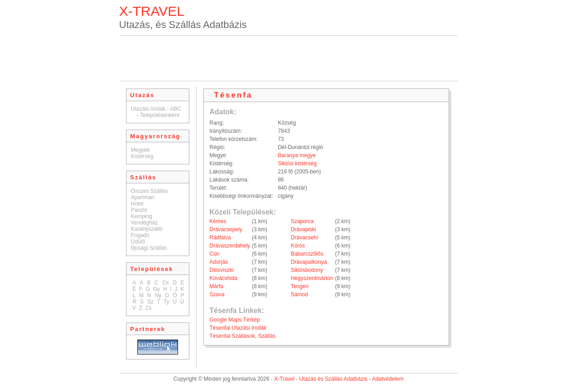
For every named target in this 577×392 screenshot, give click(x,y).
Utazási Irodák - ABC (156, 109)
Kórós (298, 246)
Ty (167, 302)
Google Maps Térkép (235, 320)
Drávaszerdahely (230, 246)
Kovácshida (224, 278)
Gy (156, 289)
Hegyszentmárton (312, 278)
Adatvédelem (388, 379)
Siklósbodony (307, 270)
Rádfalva (220, 238)
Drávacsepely (226, 229)
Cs (166, 283)
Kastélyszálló (147, 229)
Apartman (143, 197)
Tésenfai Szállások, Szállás (243, 336)
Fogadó (140, 235)
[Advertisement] (289, 58)
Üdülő (138, 242)
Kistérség (142, 156)
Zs (148, 308)
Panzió (139, 210)
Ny (158, 295)
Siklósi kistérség (297, 163)
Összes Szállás (150, 191)
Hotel (137, 204)
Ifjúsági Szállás (149, 248)
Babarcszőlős (307, 254)
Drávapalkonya (309, 262)
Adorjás (219, 262)
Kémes (218, 221)
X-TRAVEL (152, 11)
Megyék (141, 150)
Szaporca (302, 221)
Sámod (299, 294)
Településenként (160, 115)
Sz (150, 302)
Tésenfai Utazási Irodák (238, 328)
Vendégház (145, 223)
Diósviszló (222, 270)
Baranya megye (297, 155)
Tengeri (299, 286)
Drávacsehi (304, 238)
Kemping (142, 216)
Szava (217, 294)
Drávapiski (303, 229)
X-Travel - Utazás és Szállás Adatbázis (321, 379)
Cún (215, 254)
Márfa (217, 286)
